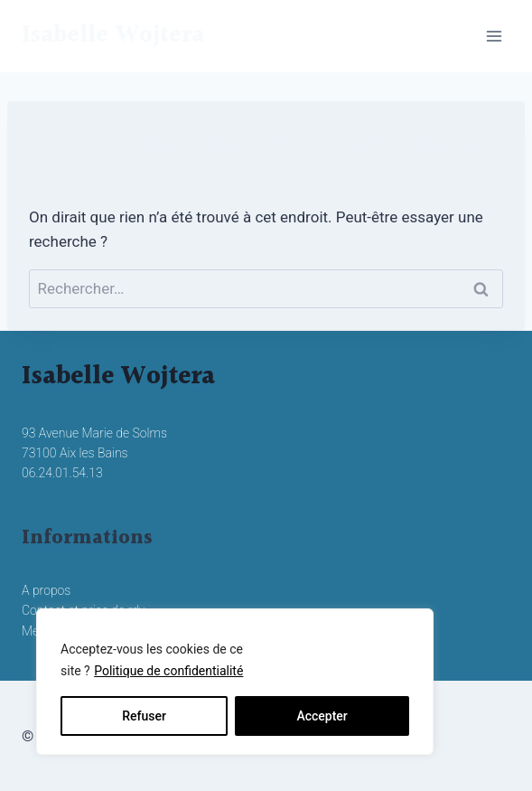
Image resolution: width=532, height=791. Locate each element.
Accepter (322, 716)
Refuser (144, 716)
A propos (46, 590)
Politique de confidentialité (168, 671)
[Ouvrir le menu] (494, 36)
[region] (235, 682)
